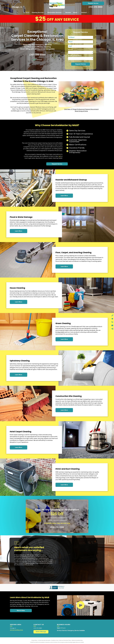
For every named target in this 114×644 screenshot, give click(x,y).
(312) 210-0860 (95, 7)
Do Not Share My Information (44, 640)
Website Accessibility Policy (77, 640)
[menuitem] (28, 13)
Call (18, 111)
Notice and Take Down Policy (65, 640)
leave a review (30, 563)
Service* (71, 50)
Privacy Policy (34, 640)
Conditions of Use (55, 640)
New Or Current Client (75, 56)
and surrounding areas (16, 630)
